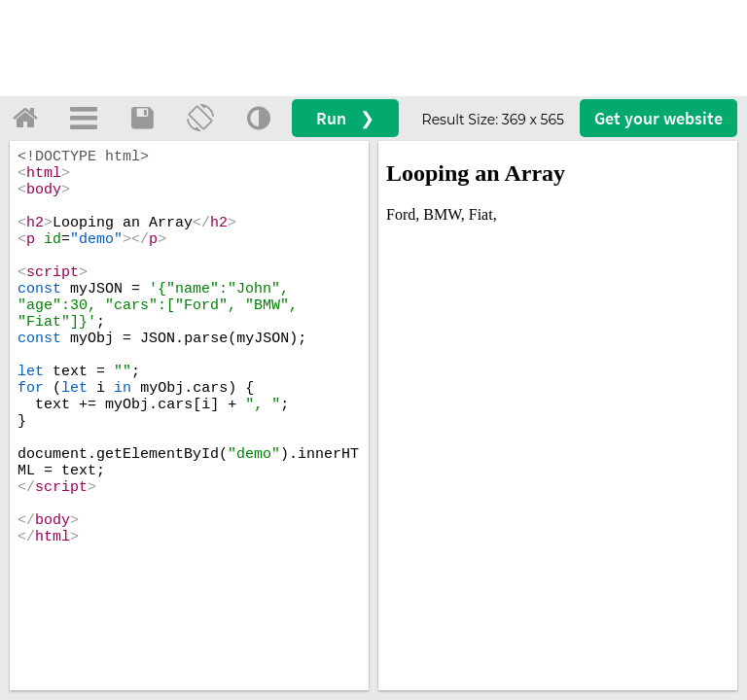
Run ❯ (345, 118)
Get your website (658, 118)
